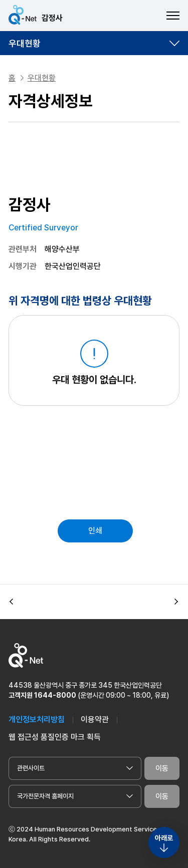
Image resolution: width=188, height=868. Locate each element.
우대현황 (25, 43)
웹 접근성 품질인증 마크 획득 (55, 737)
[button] (12, 602)
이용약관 (95, 719)
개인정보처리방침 (37, 719)
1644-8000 (55, 695)
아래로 (164, 838)
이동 (162, 768)
